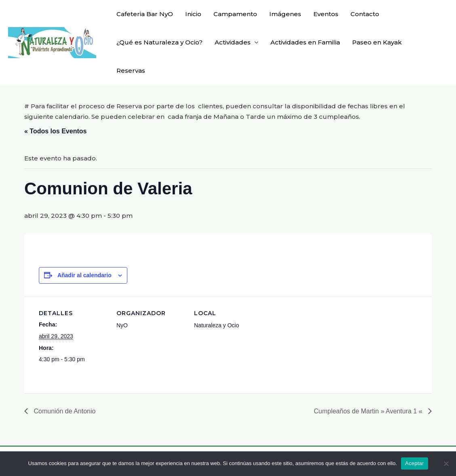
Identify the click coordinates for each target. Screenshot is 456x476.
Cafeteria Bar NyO (145, 14)
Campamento (235, 14)
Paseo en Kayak (377, 42)
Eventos (326, 14)
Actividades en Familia (305, 42)
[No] (446, 463)
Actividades (233, 42)
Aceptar (415, 463)
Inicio (193, 14)
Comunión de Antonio (64, 411)
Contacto (365, 14)
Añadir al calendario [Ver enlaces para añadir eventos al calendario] (84, 275)
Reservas (131, 71)
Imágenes (285, 14)
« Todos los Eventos (55, 131)
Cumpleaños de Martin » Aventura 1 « (369, 411)
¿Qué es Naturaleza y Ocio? (159, 42)
